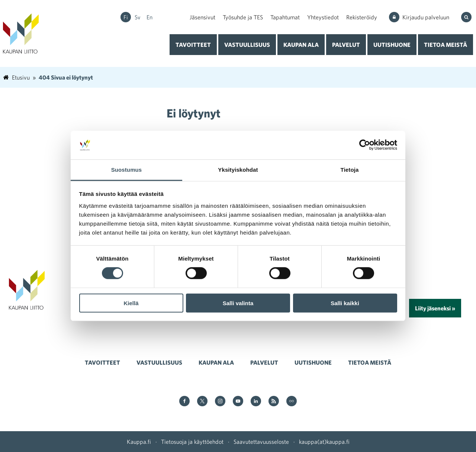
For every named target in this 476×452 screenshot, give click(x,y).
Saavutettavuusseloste (261, 442)
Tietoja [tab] (350, 170)
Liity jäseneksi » (435, 308)
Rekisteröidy (362, 17)
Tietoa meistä (446, 45)
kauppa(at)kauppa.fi (324, 442)
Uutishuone (392, 45)
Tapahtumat (285, 17)
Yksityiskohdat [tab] (238, 170)
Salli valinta (238, 303)
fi (126, 17)
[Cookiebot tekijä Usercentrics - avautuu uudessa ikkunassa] (365, 145)
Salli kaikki (345, 303)
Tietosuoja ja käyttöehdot (192, 442)
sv (138, 17)
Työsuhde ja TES (243, 17)
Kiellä (131, 303)
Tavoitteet (193, 45)
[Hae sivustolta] (467, 17)
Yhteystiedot (323, 17)
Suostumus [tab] (127, 170)
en (149, 17)
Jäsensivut (202, 17)
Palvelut (346, 45)
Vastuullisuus (247, 45)
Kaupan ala (301, 45)
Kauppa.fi (139, 442)
